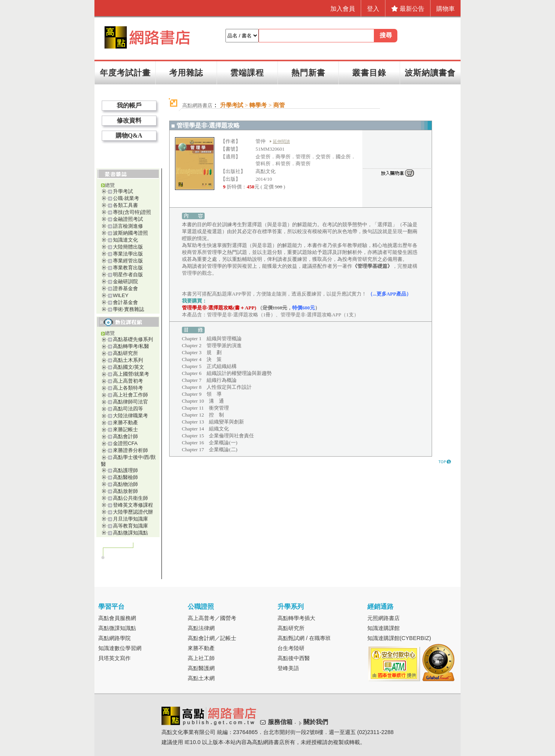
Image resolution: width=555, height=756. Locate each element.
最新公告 (408, 9)
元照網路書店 (383, 618)
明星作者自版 (128, 275)
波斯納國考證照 (130, 233)
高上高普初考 (128, 381)
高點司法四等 (128, 409)
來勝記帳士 (125, 429)
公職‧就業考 (126, 198)
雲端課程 (247, 73)
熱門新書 (308, 73)
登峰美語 (288, 668)
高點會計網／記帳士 (212, 638)
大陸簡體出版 (128, 247)
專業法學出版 (128, 254)
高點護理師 (125, 470)
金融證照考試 (128, 219)
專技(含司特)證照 (132, 212)
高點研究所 (125, 353)
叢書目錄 (369, 73)
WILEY (121, 295)
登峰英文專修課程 (133, 505)
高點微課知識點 (130, 533)
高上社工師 (201, 658)
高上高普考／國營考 (212, 618)
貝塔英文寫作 (114, 658)
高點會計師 (125, 436)
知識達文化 (125, 240)
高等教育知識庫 (130, 526)
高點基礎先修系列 (133, 339)
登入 (373, 9)
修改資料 (129, 120)
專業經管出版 (128, 261)
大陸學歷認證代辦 (133, 512)
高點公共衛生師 (130, 498)
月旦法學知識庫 (130, 519)
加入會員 (343, 9)
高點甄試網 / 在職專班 (304, 638)
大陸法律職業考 (130, 416)
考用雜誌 (186, 73)
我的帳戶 (129, 105)
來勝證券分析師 (130, 450)
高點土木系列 (128, 360)
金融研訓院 (125, 281)
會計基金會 (125, 302)
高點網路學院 (114, 638)
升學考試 (123, 191)
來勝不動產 (125, 423)
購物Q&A (129, 135)
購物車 (446, 9)
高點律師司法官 (130, 402)
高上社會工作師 (130, 395)
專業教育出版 (128, 268)
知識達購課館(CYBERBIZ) (399, 638)
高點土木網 (201, 678)
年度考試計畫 (125, 73)
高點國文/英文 (129, 367)
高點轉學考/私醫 (131, 346)
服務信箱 (280, 722)
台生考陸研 (291, 648)
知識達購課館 (383, 628)
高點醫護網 (201, 668)
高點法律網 (201, 628)
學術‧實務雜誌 (129, 309)
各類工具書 (125, 205)
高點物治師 (125, 484)
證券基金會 (125, 288)
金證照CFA (125, 443)
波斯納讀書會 (430, 73)
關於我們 (316, 722)
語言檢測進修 (128, 226)
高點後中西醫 (294, 658)
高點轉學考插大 (296, 618)
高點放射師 (125, 491)
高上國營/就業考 (131, 374)
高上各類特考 (128, 388)
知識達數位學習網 (120, 648)
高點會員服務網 (117, 618)
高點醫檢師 (125, 477)
